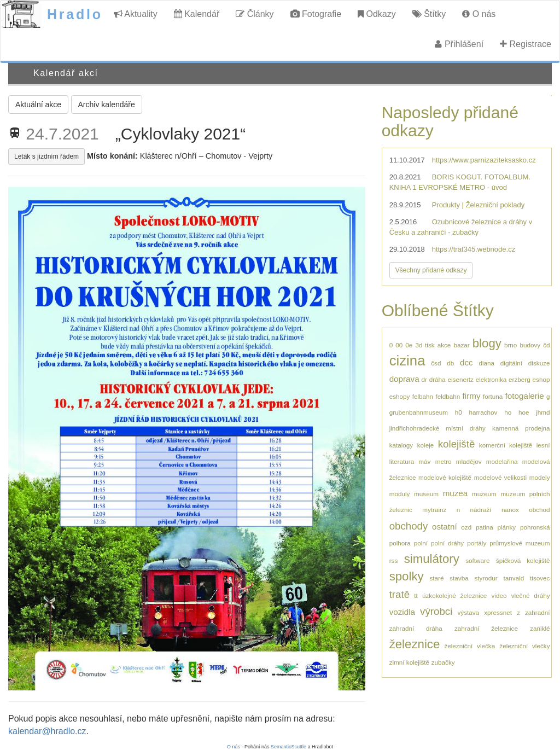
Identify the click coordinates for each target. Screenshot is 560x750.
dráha (437, 379)
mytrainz (434, 510)
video (499, 595)
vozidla (402, 612)
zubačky (443, 662)
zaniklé (540, 628)
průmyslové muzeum (520, 543)
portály (477, 543)
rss (394, 560)
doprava (404, 379)
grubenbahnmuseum (419, 412)
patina (485, 527)
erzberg (520, 379)
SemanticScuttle (288, 747)
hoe (524, 412)
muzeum (484, 494)
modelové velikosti (500, 477)
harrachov (483, 412)
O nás (479, 14)
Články (255, 14)
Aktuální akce (38, 104)
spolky (407, 576)
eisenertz (460, 379)
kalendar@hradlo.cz (47, 731)
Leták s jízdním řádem (46, 156)
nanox (510, 510)
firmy (472, 396)
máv (424, 461)
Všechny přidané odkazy (431, 270)
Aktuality (136, 14)
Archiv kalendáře (107, 104)
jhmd (543, 412)
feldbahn (448, 396)
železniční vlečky (524, 646)
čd (546, 345)
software (477, 560)
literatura (402, 461)
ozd (466, 527)
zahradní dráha (416, 628)
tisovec (540, 578)
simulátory (432, 559)
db (450, 363)
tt (416, 595)
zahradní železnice (486, 628)
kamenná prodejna (521, 428)
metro (444, 461)
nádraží (481, 510)
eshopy (400, 396)
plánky (506, 527)
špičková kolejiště (523, 560)
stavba (459, 578)
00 (399, 345)
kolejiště (457, 444)
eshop (541, 379)
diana (486, 363)
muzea (456, 493)
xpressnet (498, 612)
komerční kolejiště (506, 445)
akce (444, 345)
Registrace (526, 44)
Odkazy (377, 14)
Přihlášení (459, 44)
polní (421, 543)
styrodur (486, 578)
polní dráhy (447, 543)
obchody (409, 526)
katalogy (401, 445)
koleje (426, 445)
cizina (407, 361)
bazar (461, 345)
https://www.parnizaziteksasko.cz (484, 160)
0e (409, 345)
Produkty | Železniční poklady (479, 205)
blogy (487, 343)
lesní (543, 445)
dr (424, 379)
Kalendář (197, 14)
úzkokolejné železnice (454, 595)
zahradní (537, 612)
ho (508, 412)
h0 (459, 412)
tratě (399, 594)
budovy (530, 345)
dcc (466, 362)
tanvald (514, 578)
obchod (539, 510)
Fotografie (316, 14)
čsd (436, 363)
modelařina (502, 461)
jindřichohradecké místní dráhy (437, 428)
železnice (415, 644)
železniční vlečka (469, 646)
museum (426, 494)
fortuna (493, 396)
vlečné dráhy (531, 595)
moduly (400, 494)
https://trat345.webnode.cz (474, 249)
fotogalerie (525, 396)
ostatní (445, 527)
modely (540, 477)
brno (511, 345)
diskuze (539, 363)
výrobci (436, 611)
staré (436, 578)
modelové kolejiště (445, 477)
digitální (511, 363)
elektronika (491, 379)
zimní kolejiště (409, 662)
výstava (468, 612)
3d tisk (425, 345)
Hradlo (75, 14)
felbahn (423, 396)
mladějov (469, 461)
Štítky (429, 14)
